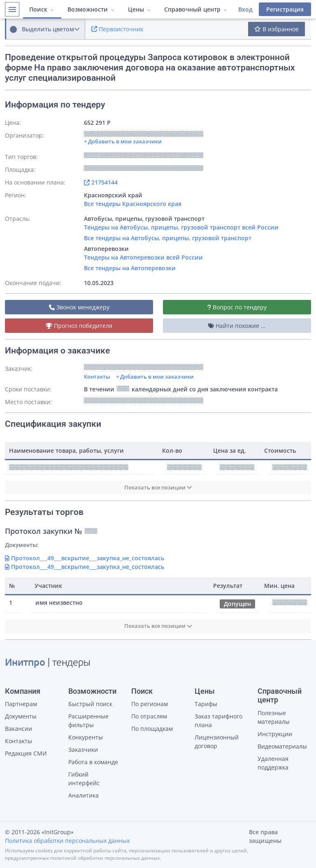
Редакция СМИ (26, 753)
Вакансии (19, 729)
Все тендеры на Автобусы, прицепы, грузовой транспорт (168, 238)
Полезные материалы (274, 717)
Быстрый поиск (90, 704)
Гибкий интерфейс (84, 779)
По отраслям (149, 716)
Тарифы (206, 704)
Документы (21, 716)
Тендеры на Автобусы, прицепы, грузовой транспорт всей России (181, 227)
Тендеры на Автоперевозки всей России (143, 257)
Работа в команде (93, 762)
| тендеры (48, 663)
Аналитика (84, 795)
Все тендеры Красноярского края (133, 204)
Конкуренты (86, 737)
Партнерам (21, 704)
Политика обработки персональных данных (67, 841)
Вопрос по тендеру (237, 307)
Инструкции (275, 734)
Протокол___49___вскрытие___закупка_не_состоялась (85, 558)
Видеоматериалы (282, 746)
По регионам (150, 704)
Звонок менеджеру (79, 307)
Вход (245, 9)
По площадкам (152, 729)
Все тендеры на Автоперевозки (130, 268)
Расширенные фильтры (88, 721)
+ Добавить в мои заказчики (155, 377)
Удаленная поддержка (273, 763)
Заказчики (83, 750)
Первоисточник (117, 29)
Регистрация (285, 9)
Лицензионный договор (217, 742)
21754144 (101, 182)
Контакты (97, 377)
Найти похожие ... (237, 326)
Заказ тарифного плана (218, 721)
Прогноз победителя (79, 326)
